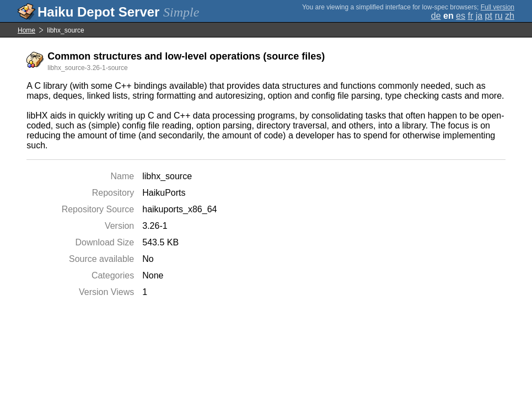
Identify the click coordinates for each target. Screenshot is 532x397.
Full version (498, 7)
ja (479, 16)
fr (470, 16)
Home (26, 30)
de (436, 16)
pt (489, 16)
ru (498, 16)
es (461, 16)
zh (510, 16)
